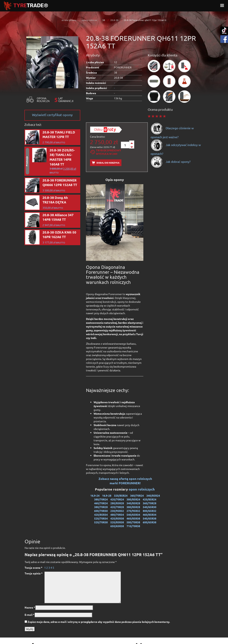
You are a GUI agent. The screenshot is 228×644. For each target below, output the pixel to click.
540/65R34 (133, 515)
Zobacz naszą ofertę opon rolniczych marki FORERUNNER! (125, 481)
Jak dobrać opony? (171, 161)
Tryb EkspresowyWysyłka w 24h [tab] (106, 152)
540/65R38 (150, 518)
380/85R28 (133, 507)
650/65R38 (117, 526)
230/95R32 (117, 511)
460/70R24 (101, 503)
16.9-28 (107, 495)
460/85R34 (150, 515)
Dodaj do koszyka (106, 163)
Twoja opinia (34, 573)
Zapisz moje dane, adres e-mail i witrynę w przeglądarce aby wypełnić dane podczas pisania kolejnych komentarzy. (99, 622)
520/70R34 (101, 518)
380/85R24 (133, 499)
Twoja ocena (33, 568)
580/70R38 (133, 522)
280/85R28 (117, 503)
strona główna (69, 20)
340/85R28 (133, 503)
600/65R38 (150, 522)
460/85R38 (133, 518)
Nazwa (30, 607)
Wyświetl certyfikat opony (52, 115)
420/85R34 (101, 515)
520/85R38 (117, 522)
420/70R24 (117, 499)
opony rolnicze (89, 20)
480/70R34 (117, 515)
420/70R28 (117, 507)
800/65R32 (150, 511)
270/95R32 (133, 511)
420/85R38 (117, 518)
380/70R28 (101, 507)
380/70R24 (101, 499)
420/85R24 (150, 499)
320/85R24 (121, 495)
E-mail (29, 615)
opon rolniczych (142, 489)
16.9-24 (95, 495)
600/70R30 (101, 511)
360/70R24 (137, 495)
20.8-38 (114, 20)
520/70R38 (101, 522)
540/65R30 (150, 507)
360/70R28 (150, 503)
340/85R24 (153, 495)
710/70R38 (133, 526)
